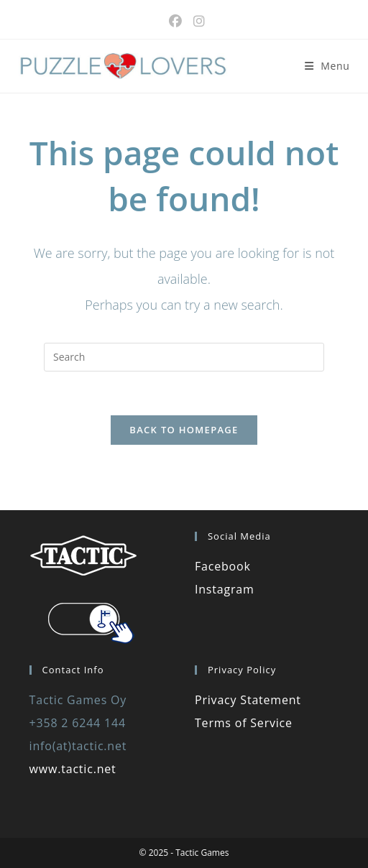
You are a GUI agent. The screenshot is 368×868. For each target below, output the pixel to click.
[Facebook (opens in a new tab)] (175, 21)
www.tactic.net (73, 769)
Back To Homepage (184, 430)
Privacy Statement (248, 700)
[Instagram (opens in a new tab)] (196, 21)
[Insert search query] (184, 357)
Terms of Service (244, 723)
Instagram (225, 589)
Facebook (223, 566)
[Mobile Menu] (327, 66)
